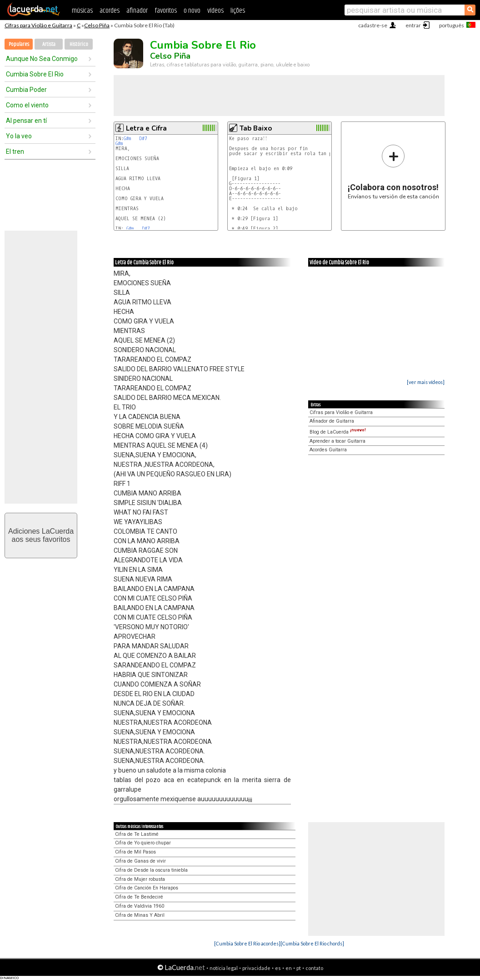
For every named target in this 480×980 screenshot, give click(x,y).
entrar (413, 25)
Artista (49, 44)
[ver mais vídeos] (426, 382)
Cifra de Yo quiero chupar (143, 843)
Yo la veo (19, 136)
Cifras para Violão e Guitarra (38, 25)
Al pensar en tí (26, 121)
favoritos (166, 11)
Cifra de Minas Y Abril (140, 915)
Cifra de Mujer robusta (140, 879)
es (278, 968)
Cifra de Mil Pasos (135, 852)
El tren (15, 152)
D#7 (143, 139)
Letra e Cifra (146, 128)
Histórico (79, 44)
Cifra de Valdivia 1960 (140, 906)
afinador (137, 11)
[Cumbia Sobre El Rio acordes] (247, 943)
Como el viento (27, 105)
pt (299, 968)
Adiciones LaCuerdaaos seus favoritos (41, 535)
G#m (127, 139)
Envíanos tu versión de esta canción (393, 172)
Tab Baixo (256, 128)
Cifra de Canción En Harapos (147, 888)
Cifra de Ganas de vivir (140, 861)
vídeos (215, 11)
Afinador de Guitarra (332, 421)
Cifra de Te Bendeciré (139, 897)
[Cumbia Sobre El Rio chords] (312, 943)
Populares (19, 44)
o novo (192, 11)
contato (314, 968)
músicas (82, 11)
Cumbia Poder (26, 90)
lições (238, 11)
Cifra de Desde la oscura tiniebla (151, 870)
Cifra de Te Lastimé (137, 834)
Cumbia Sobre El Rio (35, 74)
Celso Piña (97, 25)
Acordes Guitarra (328, 450)
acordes (110, 11)
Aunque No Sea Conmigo (42, 59)
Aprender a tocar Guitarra (337, 441)
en (289, 968)
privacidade (256, 968)
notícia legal (224, 968)
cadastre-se (373, 25)
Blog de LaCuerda (338, 432)
